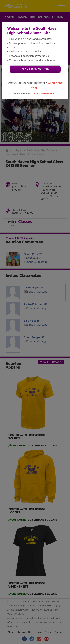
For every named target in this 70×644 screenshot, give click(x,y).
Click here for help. (45, 93)
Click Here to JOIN (35, 69)
